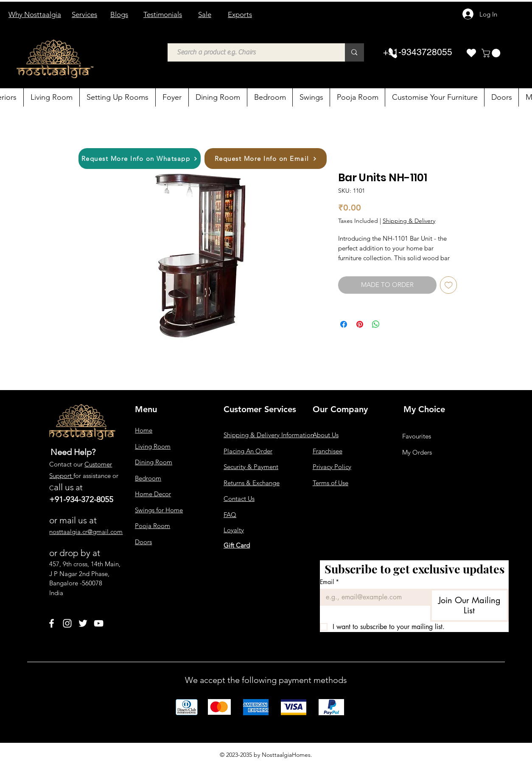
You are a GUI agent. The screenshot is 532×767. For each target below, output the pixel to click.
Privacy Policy (332, 467)
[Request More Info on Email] (266, 159)
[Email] (372, 597)
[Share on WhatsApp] (376, 324)
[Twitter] (83, 623)
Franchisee (328, 451)
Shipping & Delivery (409, 221)
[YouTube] (99, 623)
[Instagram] (67, 623)
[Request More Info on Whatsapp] (140, 159)
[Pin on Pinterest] (360, 324)
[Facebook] (52, 623)
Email (329, 582)
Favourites (417, 436)
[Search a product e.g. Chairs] (252, 52)
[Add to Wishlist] (449, 285)
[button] (492, 53)
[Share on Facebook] (344, 324)
